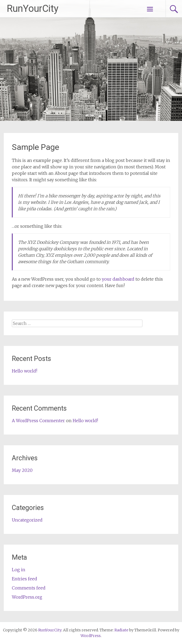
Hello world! (24, 371)
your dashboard (118, 279)
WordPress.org (27, 597)
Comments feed (29, 588)
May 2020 (22, 470)
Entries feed (24, 579)
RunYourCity (33, 9)
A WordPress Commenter (38, 421)
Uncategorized (27, 520)
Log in (19, 570)
